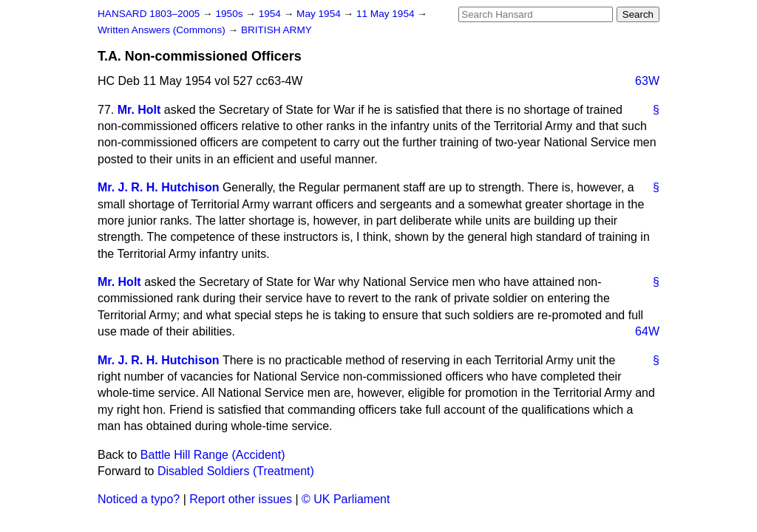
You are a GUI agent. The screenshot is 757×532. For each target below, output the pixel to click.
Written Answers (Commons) (163, 30)
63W (647, 81)
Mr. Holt (139, 110)
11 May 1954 (387, 14)
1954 (271, 14)
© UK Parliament (346, 499)
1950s (230, 14)
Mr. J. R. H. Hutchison (158, 187)
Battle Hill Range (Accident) (213, 455)
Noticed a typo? (139, 499)
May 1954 (320, 14)
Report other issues (241, 499)
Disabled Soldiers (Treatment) (236, 471)
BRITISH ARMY (276, 30)
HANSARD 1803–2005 (149, 14)
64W (647, 331)
